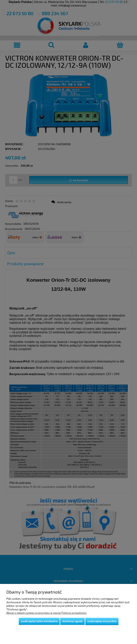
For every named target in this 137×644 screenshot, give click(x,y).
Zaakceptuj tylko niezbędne (39, 621)
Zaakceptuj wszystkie (102, 621)
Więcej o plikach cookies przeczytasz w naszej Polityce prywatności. (47, 613)
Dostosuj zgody (72, 621)
